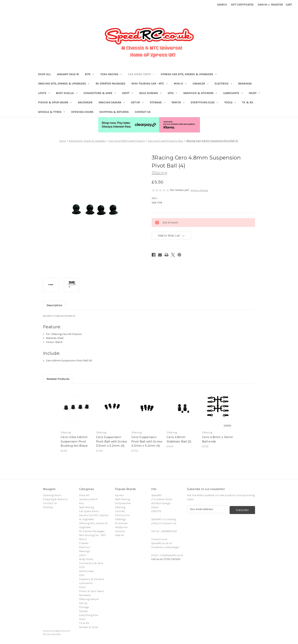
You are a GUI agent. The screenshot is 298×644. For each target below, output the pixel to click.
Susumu (120, 531)
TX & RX (248, 102)
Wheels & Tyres (52, 112)
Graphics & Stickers (200, 93)
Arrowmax (121, 523)
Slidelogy (120, 519)
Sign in (262, 5)
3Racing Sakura (112, 102)
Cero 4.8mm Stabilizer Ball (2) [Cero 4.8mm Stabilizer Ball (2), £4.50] (179, 439)
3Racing (120, 507)
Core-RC (120, 511)
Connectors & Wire (100, 93)
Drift (128, 93)
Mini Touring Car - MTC (149, 84)
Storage (158, 102)
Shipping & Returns (114, 112)
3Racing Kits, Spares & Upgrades (64, 84)
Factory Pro (122, 515)
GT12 (172, 93)
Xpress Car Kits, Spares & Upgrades (189, 74)
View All (119, 535)
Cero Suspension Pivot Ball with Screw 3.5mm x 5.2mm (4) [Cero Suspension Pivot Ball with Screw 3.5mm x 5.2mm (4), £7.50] (111, 441)
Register (277, 5)
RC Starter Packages (110, 84)
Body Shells (67, 93)
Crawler (201, 84)
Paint (254, 93)
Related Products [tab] (58, 379)
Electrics (223, 84)
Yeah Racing (111, 74)
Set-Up (137, 102)
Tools (230, 102)
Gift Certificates (242, 5)
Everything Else (204, 102)
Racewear (85, 102)
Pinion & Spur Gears (55, 102)
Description (54, 305)
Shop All (44, 74)
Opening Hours (82, 112)
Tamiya (178, 102)
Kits (89, 74)
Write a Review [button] (199, 190)
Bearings (245, 84)
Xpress (119, 495)
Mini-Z (180, 84)
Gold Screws (150, 93)
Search (222, 5)
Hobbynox (121, 527)
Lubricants (233, 93)
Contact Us (143, 112)
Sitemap (48, 507)
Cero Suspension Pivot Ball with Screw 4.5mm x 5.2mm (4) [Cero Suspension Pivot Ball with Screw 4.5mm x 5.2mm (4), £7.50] (147, 441)
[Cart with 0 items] (289, 5)
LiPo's (44, 93)
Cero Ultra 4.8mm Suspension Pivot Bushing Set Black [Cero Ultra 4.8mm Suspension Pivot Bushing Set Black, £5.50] (74, 441)
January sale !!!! (68, 74)
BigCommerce (63, 631)
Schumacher (123, 503)
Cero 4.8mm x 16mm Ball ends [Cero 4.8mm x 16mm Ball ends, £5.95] (218, 439)
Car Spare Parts (141, 74)
